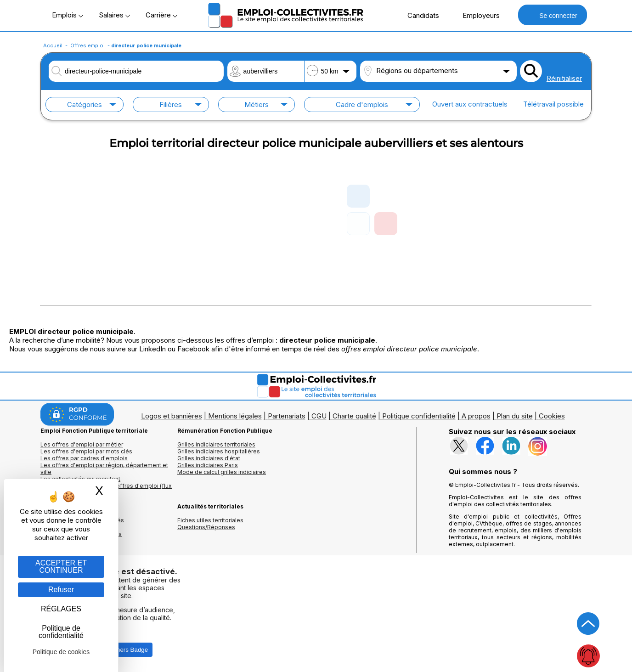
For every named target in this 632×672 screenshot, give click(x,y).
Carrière (161, 15)
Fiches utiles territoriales (210, 520)
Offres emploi (87, 45)
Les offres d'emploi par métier (82, 444)
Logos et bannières (172, 416)
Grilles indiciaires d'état (209, 458)
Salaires (114, 15)
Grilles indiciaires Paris (208, 465)
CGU (319, 416)
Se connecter (552, 15)
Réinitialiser (564, 78)
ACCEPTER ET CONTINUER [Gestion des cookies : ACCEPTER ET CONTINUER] (61, 567)
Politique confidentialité (419, 416)
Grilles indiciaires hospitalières (219, 451)
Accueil (53, 45)
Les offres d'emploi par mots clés (86, 451)
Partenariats (287, 416)
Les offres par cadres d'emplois (84, 458)
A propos (476, 416)
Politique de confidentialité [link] (61, 632)
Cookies (552, 416)
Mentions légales (235, 416)
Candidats (418, 15)
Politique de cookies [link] (61, 652)
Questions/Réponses (206, 527)
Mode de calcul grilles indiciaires (222, 472)
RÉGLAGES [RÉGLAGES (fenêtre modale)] (61, 609)
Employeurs (476, 15)
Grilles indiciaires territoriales (216, 444)
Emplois (68, 15)
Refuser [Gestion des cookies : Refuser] (61, 590)
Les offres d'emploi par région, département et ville (104, 469)
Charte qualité (354, 416)
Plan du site (515, 416)
